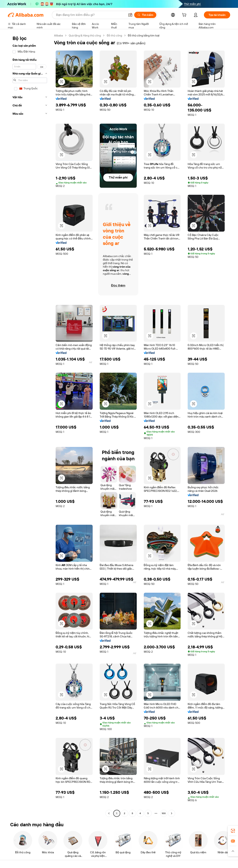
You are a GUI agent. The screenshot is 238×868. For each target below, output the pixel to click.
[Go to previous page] (109, 813)
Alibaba (58, 35)
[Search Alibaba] (90, 15)
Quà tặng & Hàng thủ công (85, 35)
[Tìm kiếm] (145, 15)
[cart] (185, 15)
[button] (130, 15)
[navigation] (30, 425)
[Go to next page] (172, 813)
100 (164, 813)
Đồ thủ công (114, 35)
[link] (233, 831)
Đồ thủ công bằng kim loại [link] (144, 35)
